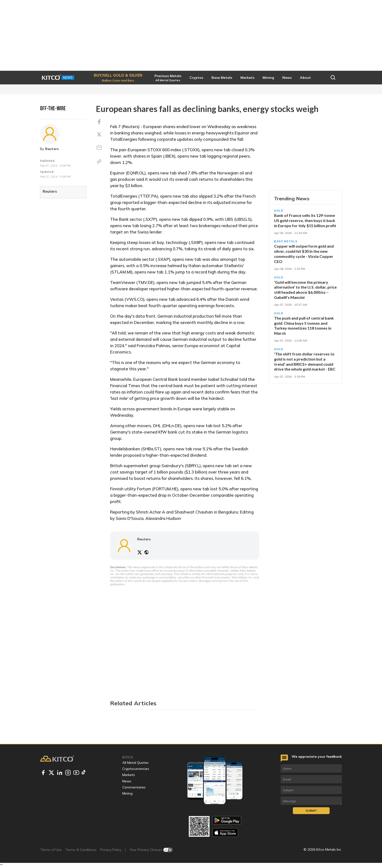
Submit (311, 811)
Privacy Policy (111, 850)
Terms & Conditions (81, 850)
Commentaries (134, 787)
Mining (127, 793)
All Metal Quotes (135, 763)
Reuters (52, 149)
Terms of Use (51, 850)
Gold (279, 211)
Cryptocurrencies (136, 769)
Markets (129, 775)
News (127, 781)
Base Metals (286, 241)
